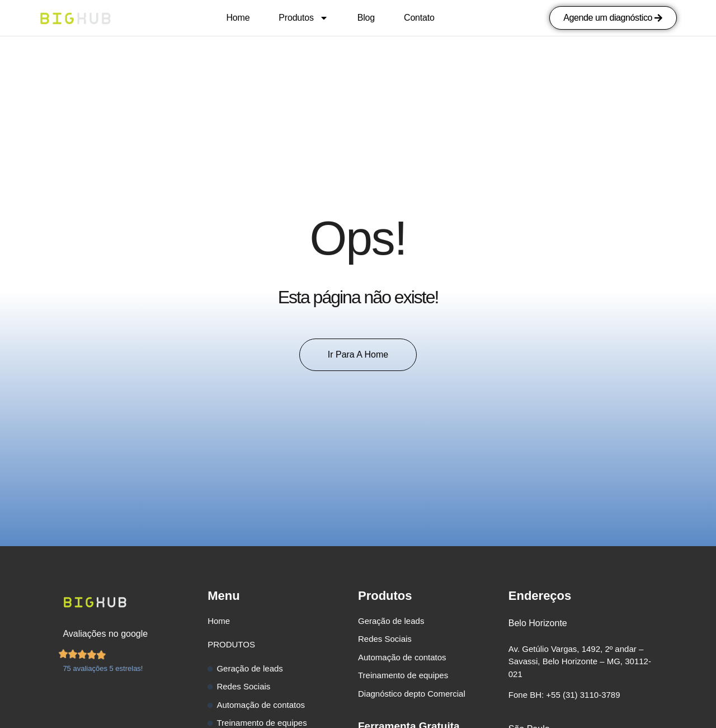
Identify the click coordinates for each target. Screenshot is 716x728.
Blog (366, 18)
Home (238, 18)
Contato (419, 18)
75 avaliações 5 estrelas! (103, 668)
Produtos (303, 18)
